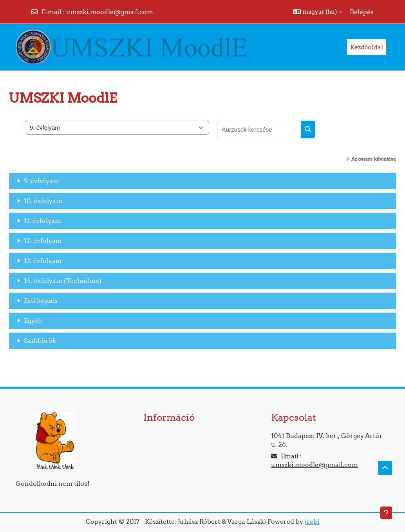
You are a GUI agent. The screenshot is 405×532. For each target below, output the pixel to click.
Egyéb (33, 320)
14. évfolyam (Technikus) (63, 280)
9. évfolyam (42, 181)
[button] (317, 12)
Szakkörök (40, 340)
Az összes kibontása (374, 159)
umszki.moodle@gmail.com (110, 12)
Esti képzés (41, 300)
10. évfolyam (43, 201)
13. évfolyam (43, 261)
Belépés (362, 12)
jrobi (312, 521)
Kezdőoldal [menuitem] (367, 47)
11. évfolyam (42, 221)
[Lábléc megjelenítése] (386, 513)
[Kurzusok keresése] (259, 129)
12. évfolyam (43, 241)
